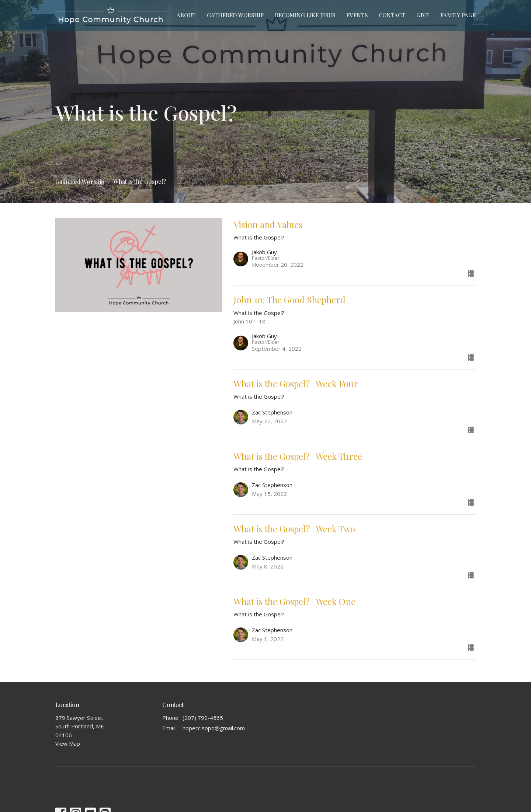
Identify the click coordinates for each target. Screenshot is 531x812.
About (186, 15)
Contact (392, 15)
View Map (68, 743)
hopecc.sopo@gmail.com (214, 728)
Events (357, 15)
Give (423, 15)
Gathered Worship (235, 15)
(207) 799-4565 (203, 718)
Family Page (458, 15)
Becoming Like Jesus (305, 15)
